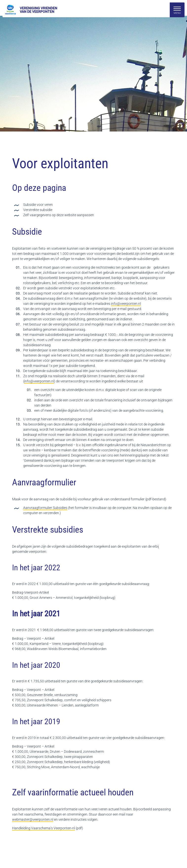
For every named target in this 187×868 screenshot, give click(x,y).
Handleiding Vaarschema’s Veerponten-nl (44, 828)
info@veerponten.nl (126, 304)
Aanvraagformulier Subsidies (45, 508)
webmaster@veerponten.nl (33, 819)
